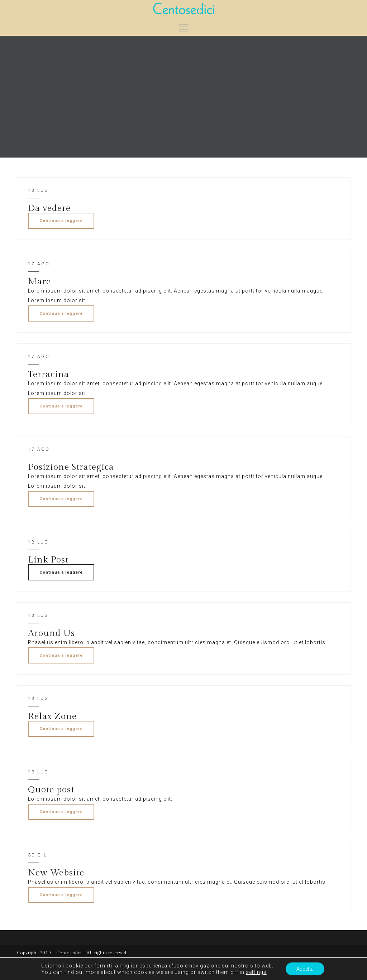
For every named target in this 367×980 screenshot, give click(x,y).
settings (256, 972)
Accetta (305, 969)
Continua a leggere (61, 221)
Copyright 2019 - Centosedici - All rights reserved (72, 953)
